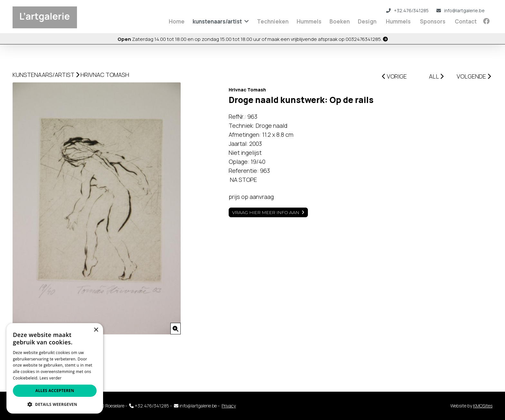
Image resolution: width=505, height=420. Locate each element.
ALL (436, 76)
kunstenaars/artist (217, 21)
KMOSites (483, 406)
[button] (55, 404)
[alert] (55, 368)
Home (177, 21)
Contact (466, 21)
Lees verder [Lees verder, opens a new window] (51, 378)
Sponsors (433, 21)
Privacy (229, 406)
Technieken (273, 21)
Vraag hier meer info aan (266, 212)
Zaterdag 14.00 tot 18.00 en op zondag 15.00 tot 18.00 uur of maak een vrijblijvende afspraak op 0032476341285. (253, 39)
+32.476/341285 (407, 10)
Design (367, 21)
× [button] (96, 330)
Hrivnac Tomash (105, 75)
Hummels (309, 21)
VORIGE (394, 76)
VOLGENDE (474, 76)
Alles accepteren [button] (55, 391)
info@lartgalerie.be (461, 10)
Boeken (340, 21)
